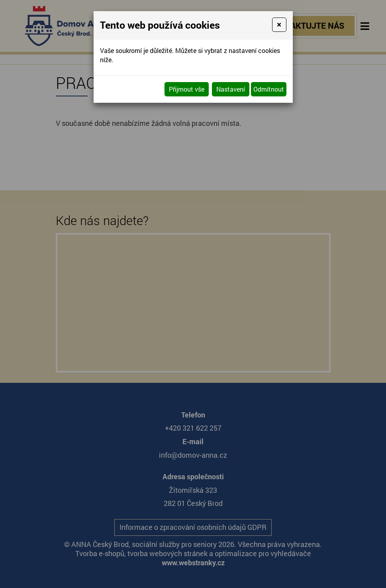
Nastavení (231, 89)
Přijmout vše (187, 89)
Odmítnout (269, 89)
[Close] (279, 25)
